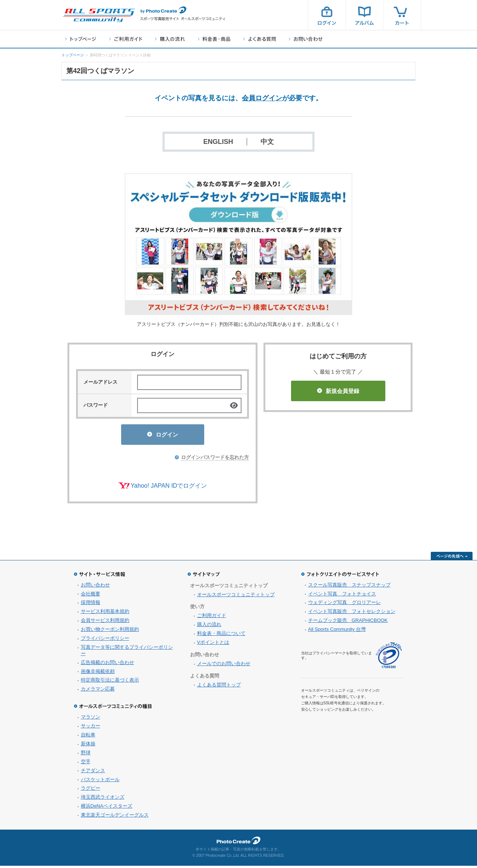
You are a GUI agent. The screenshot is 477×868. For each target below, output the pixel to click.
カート (402, 15)
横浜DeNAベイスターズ (107, 808)
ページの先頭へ (452, 558)
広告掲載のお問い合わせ (108, 665)
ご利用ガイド (126, 39)
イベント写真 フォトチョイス (342, 596)
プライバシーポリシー (105, 640)
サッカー (91, 728)
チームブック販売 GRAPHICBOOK (348, 622)
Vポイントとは (213, 644)
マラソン (91, 719)
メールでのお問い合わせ (224, 666)
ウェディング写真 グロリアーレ (345, 605)
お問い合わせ (306, 39)
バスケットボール (100, 782)
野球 (86, 755)
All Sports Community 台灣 (337, 631)
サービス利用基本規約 (105, 614)
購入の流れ (170, 39)
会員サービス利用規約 (105, 622)
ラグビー (91, 790)
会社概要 (91, 596)
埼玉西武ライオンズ (103, 799)
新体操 (88, 746)
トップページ (81, 39)
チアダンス (93, 773)
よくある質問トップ (219, 687)
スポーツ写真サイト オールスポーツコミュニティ (99, 15)
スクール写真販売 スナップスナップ (349, 587)
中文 (267, 142)
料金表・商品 (214, 39)
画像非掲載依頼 (98, 674)
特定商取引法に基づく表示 (110, 682)
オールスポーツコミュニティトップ (236, 597)
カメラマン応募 (98, 691)
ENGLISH (218, 142)
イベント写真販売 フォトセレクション (352, 614)
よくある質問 (260, 39)
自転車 (88, 737)
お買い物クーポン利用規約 (110, 631)
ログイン (327, 15)
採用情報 (91, 605)
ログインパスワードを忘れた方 (215, 460)
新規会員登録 (338, 391)
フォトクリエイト (238, 843)
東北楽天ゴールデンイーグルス (115, 817)
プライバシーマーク (389, 658)
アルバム (364, 15)
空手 (86, 764)
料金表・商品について (221, 636)
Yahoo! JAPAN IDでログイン (169, 488)
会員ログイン (262, 98)
